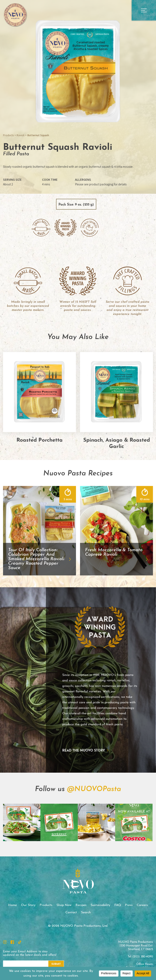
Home (12, 905)
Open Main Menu (144, 10)
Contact (71, 913)
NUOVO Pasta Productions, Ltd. (15, 15)
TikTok (20, 942)
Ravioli (21, 135)
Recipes (81, 905)
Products (8, 135)
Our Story (28, 905)
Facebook (12, 942)
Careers (142, 905)
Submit (56, 964)
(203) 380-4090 (143, 957)
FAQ (118, 905)
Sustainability (100, 905)
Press (129, 905)
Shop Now (64, 905)
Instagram (5, 942)
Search (86, 913)
